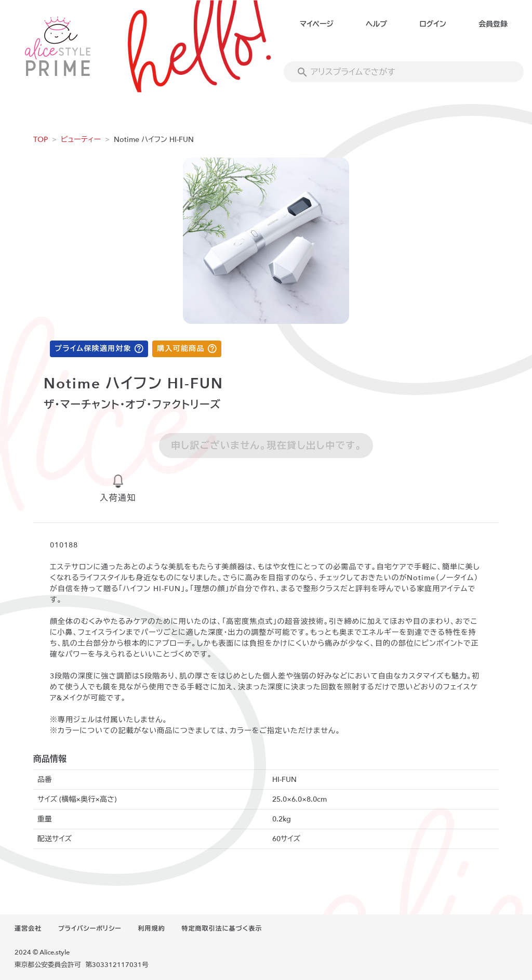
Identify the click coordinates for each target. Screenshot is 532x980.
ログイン (433, 24)
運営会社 (28, 929)
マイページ (317, 24)
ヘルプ (376, 24)
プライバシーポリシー (90, 929)
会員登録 (493, 24)
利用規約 (152, 929)
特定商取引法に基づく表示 (222, 929)
